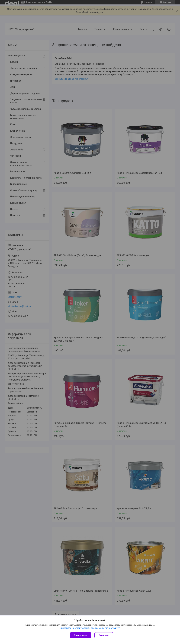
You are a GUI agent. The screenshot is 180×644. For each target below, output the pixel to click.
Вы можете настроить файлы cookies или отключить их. (89, 628)
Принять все (81, 635)
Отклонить (104, 635)
